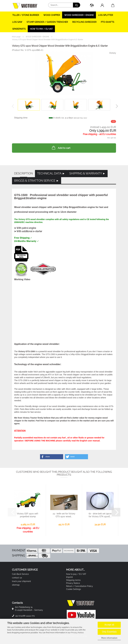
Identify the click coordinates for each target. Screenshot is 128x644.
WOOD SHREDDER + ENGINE (79, 15)
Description (23, 173)
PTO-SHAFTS (107, 22)
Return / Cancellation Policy (80, 586)
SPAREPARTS (19, 29)
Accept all (109, 625)
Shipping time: (21, 118)
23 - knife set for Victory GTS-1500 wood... (64, 515)
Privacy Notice (77, 633)
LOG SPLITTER (106, 15)
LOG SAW (17, 22)
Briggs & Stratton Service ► (37, 181)
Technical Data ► (51, 173)
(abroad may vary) (80, 118)
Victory (113, 53)
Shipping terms (73, 580)
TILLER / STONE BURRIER (26, 15)
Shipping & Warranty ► (87, 173)
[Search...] (77, 5)
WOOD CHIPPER (52, 15)
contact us (17, 578)
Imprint (69, 577)
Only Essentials (109, 632)
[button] (92, 6)
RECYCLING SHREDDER (84, 22)
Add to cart (61, 148)
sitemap (16, 585)
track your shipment (21, 581)
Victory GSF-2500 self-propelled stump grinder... (28, 515)
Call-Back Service (20, 574)
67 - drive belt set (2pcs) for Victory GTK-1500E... (100, 515)
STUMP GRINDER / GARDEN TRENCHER (47, 22)
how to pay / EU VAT (41, 29)
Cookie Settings (74, 589)
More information (109, 638)
